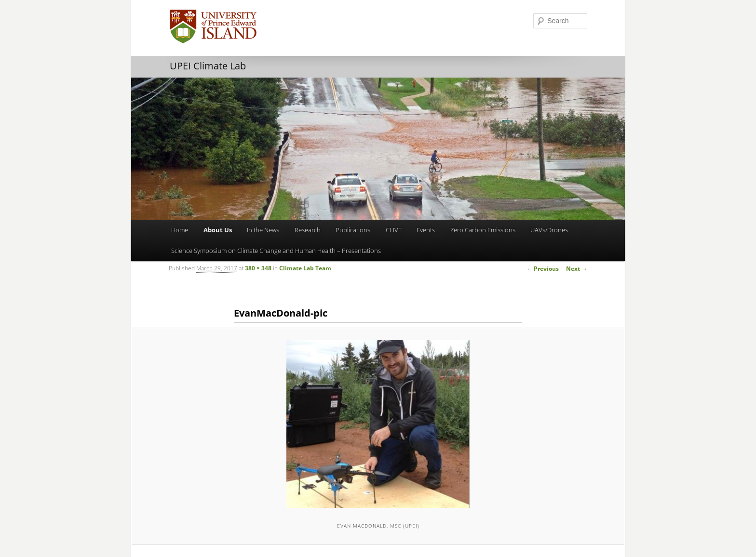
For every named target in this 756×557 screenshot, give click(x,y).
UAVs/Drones (549, 230)
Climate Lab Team (305, 268)
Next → (577, 269)
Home (180, 230)
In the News (263, 230)
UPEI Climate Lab (208, 66)
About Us (218, 230)
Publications (353, 230)
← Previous (543, 269)
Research (308, 230)
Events (426, 230)
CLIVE (394, 230)
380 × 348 (258, 268)
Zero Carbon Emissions (483, 230)
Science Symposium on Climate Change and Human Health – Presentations (276, 251)
